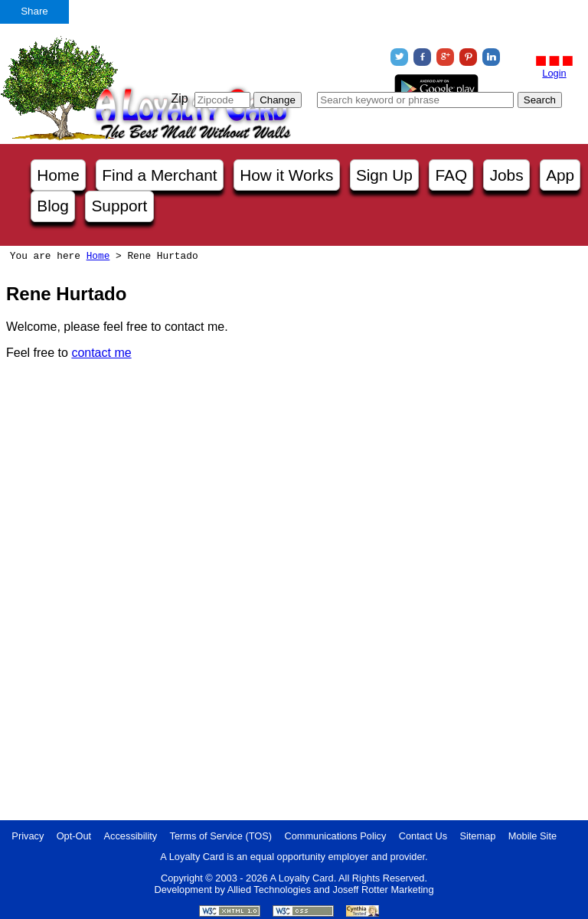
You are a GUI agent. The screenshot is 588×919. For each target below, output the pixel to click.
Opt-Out (74, 836)
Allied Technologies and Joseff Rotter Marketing (331, 890)
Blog (53, 206)
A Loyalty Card (301, 878)
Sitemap (477, 836)
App (560, 175)
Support (119, 206)
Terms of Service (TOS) (221, 836)
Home (58, 175)
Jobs (507, 175)
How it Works (286, 175)
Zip (179, 98)
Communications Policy (335, 836)
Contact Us (423, 836)
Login (554, 73)
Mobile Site (532, 836)
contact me (101, 353)
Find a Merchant (159, 175)
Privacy (28, 836)
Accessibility (131, 836)
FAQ (451, 175)
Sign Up (384, 175)
